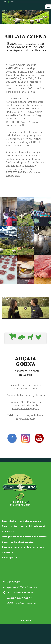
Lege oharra (25, 620)
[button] (5, 17)
